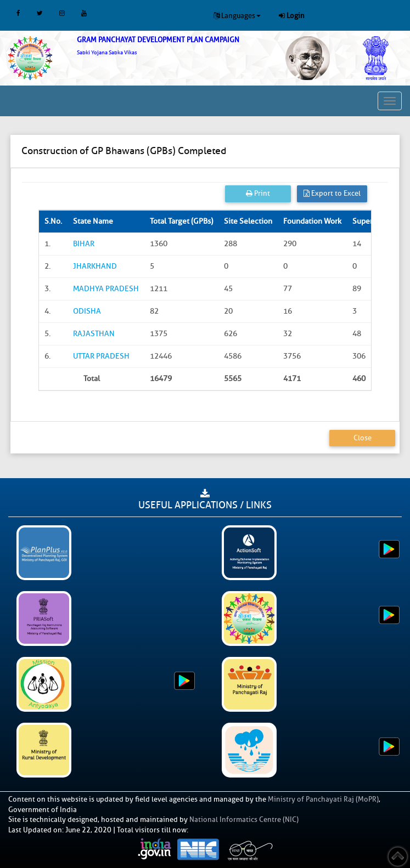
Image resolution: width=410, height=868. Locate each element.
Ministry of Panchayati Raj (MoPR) (323, 799)
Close (363, 438)
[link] (171, 46)
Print (258, 193)
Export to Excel (332, 193)
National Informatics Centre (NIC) (244, 819)
